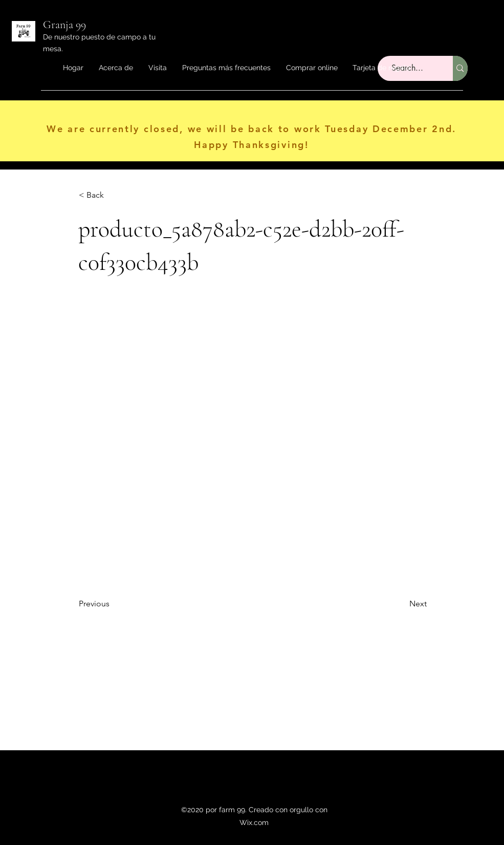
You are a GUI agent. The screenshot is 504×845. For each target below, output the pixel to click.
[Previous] (113, 604)
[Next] (401, 604)
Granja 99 (64, 25)
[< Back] (113, 195)
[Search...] (460, 68)
